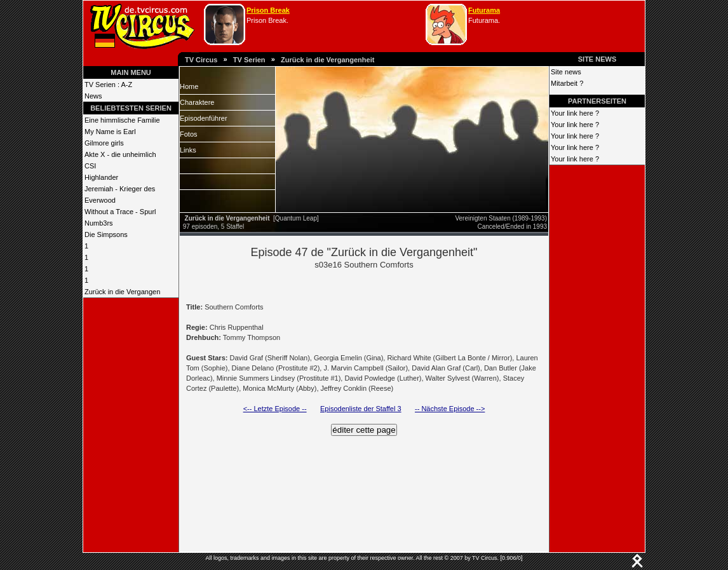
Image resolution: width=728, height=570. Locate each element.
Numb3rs (99, 223)
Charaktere (197, 102)
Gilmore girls (104, 143)
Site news (566, 72)
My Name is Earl (110, 132)
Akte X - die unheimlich (120, 154)
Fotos (189, 134)
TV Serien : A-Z (108, 85)
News (93, 96)
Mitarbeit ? (567, 83)
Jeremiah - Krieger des (120, 189)
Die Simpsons (106, 234)
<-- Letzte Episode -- (275, 409)
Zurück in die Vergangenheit (327, 60)
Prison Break (268, 10)
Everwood (100, 200)
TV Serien (249, 60)
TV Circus (201, 60)
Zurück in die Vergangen (122, 292)
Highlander (101, 177)
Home (189, 86)
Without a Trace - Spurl (120, 212)
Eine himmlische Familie (122, 120)
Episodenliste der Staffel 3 (361, 409)
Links (188, 150)
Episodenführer (204, 118)
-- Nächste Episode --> (450, 409)
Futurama (484, 10)
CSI (90, 166)
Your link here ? (575, 113)
